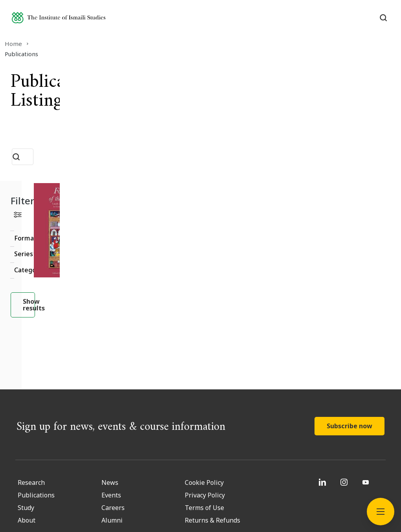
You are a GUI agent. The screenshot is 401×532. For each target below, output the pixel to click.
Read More (273, 265)
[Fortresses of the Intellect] (292, 195)
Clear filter (107, 194)
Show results (68, 281)
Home (19, 44)
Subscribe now (349, 349)
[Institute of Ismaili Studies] (75, 21)
